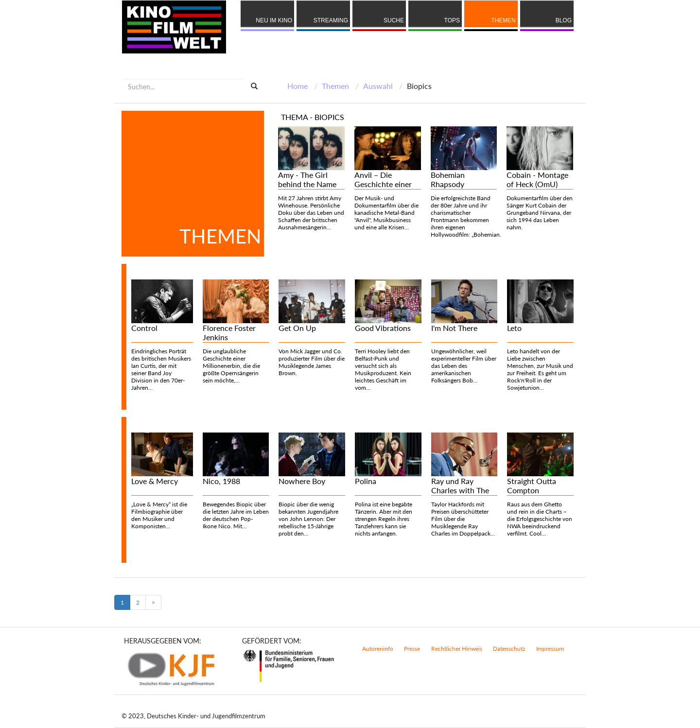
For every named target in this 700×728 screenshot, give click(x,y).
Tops (452, 20)
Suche (394, 20)
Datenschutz (509, 649)
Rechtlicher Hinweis (457, 649)
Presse (412, 649)
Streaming (331, 20)
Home (297, 86)
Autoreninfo (378, 649)
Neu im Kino (274, 20)
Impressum (550, 649)
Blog (564, 20)
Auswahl (378, 86)
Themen (503, 20)
